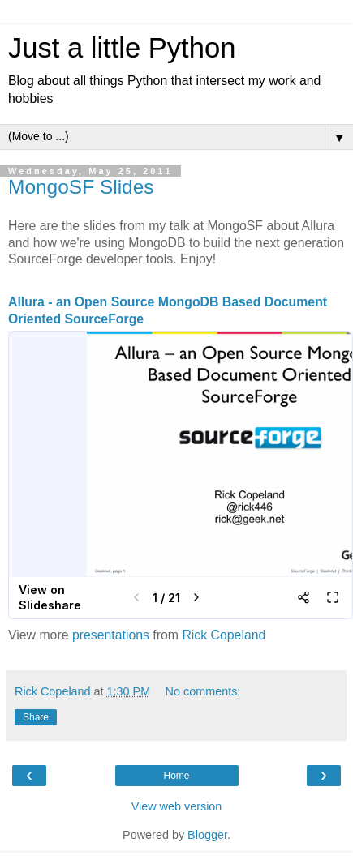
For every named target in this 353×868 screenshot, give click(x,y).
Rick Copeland (224, 635)
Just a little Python (122, 48)
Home (176, 776)
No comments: (203, 691)
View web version (177, 806)
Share (36, 717)
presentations (111, 635)
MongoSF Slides (81, 187)
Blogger (207, 835)
